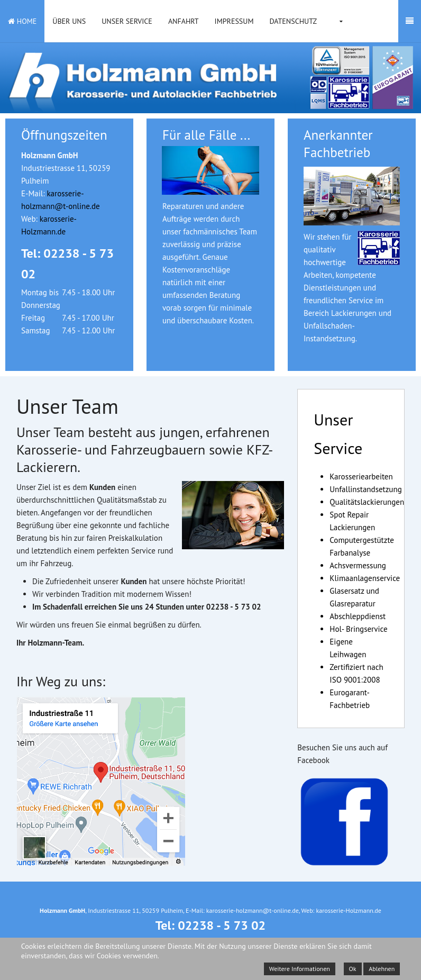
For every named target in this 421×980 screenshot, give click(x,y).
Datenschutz (293, 21)
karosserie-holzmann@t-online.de (253, 910)
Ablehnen (382, 969)
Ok (353, 969)
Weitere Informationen (300, 969)
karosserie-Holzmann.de (348, 910)
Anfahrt (184, 21)
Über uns (69, 21)
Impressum (234, 21)
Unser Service (127, 21)
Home (22, 21)
